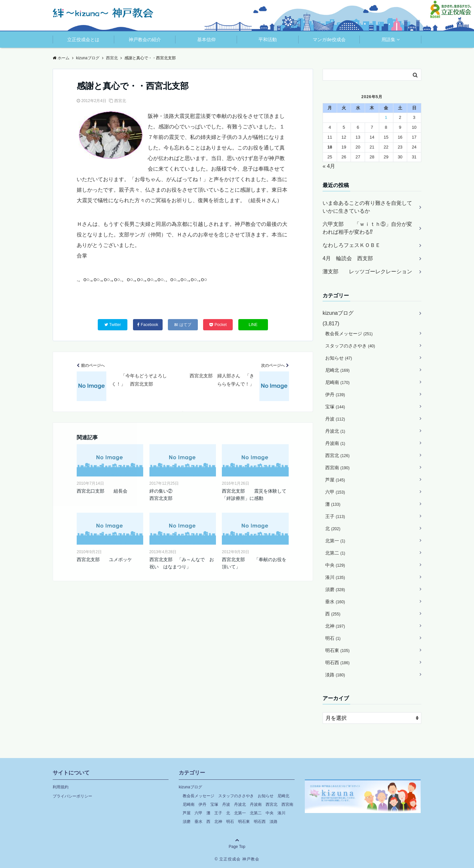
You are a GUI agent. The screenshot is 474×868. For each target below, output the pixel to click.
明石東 (337, 650)
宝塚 (335, 407)
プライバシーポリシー (72, 796)
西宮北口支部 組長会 (102, 491)
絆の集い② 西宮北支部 (183, 495)
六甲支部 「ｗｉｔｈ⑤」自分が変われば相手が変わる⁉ (367, 228)
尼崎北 (337, 370)
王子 (335, 516)
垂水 (335, 602)
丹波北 (335, 431)
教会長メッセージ (349, 334)
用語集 (388, 40)
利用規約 (61, 787)
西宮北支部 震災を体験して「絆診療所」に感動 (254, 495)
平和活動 (268, 40)
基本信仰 (206, 40)
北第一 (335, 541)
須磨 (335, 589)
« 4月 (329, 166)
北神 (335, 626)
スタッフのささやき (350, 346)
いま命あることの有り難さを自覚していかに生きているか (367, 207)
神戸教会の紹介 (145, 40)
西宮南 (337, 468)
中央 (335, 565)
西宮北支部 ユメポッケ (104, 559)
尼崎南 (337, 382)
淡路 (335, 675)
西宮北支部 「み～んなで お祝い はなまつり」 (182, 563)
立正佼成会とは (83, 40)
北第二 (335, 553)
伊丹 (335, 394)
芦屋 (335, 480)
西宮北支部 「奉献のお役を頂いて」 (254, 563)
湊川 (335, 577)
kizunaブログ (338, 313)
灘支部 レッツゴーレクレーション (367, 271)
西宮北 (120, 101)
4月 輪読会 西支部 (348, 258)
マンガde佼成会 (329, 40)
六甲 (335, 492)
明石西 (337, 663)
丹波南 (335, 443)
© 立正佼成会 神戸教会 (237, 859)
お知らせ (339, 358)
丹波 (335, 419)
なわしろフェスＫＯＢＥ (352, 245)
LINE (253, 325)
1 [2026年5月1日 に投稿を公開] (386, 117)
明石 (333, 638)
